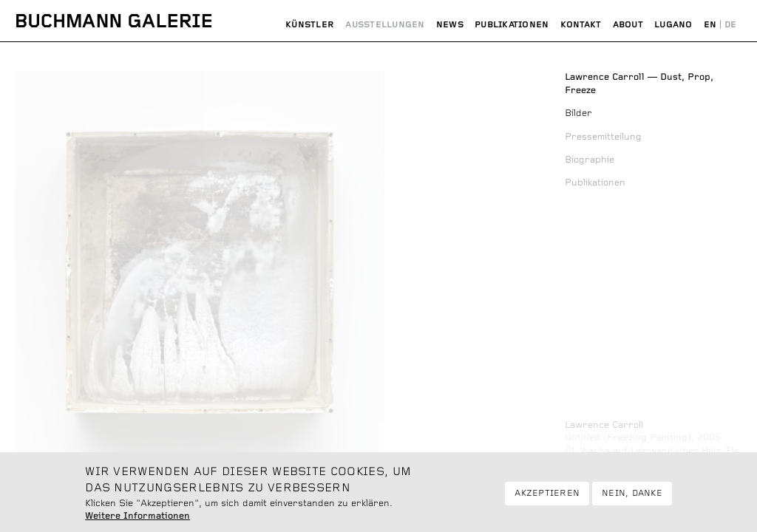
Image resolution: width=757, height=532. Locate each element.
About (628, 25)
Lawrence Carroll (604, 425)
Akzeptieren (547, 498)
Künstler (310, 25)
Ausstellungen (385, 25)
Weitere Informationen (138, 522)
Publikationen (512, 25)
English (710, 25)
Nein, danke (632, 498)
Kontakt (581, 25)
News (450, 25)
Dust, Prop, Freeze (639, 84)
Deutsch (730, 25)
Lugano (673, 25)
